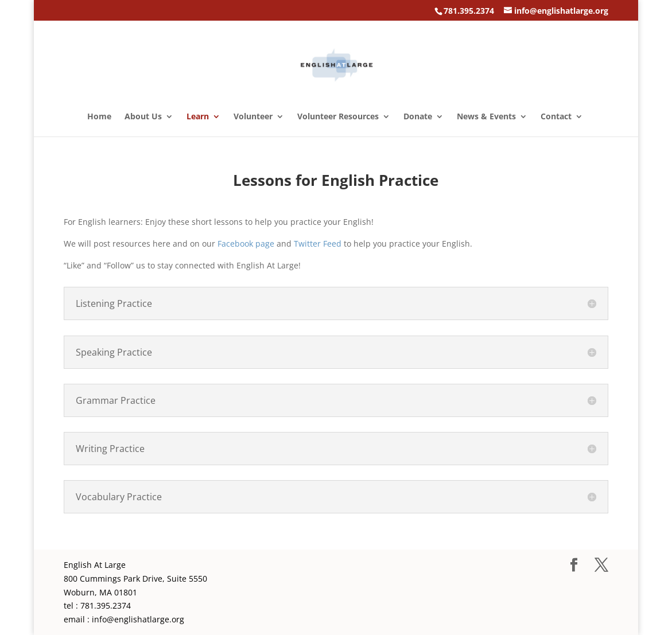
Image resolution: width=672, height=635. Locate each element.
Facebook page (246, 244)
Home (99, 117)
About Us (143, 117)
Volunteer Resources (338, 117)
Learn (198, 117)
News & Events (486, 117)
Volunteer (253, 117)
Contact (556, 117)
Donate (418, 117)
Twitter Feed (318, 244)
